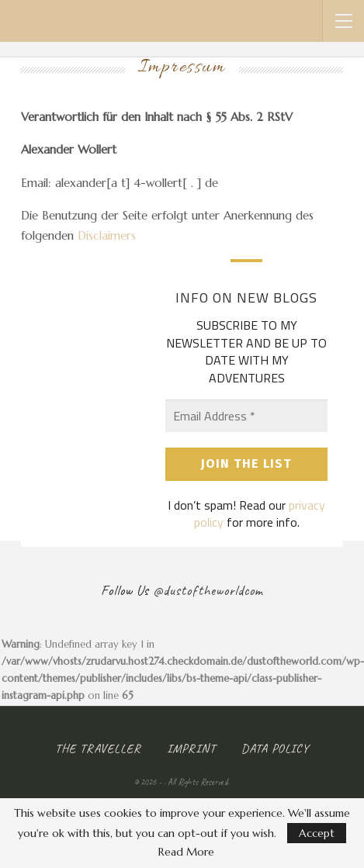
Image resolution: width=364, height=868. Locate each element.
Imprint (191, 749)
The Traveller (98, 749)
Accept (317, 833)
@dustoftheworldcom (208, 590)
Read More (186, 852)
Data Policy (275, 749)
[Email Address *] (246, 416)
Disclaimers (107, 235)
